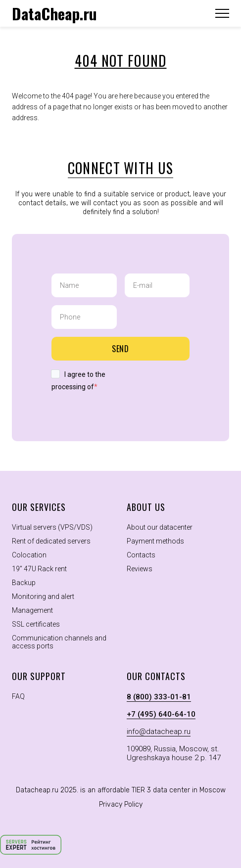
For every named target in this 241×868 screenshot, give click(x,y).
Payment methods (155, 541)
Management (32, 610)
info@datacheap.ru (159, 731)
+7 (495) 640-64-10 (161, 714)
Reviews (140, 569)
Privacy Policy (121, 804)
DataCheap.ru (54, 13)
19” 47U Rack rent (39, 569)
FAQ (18, 696)
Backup (24, 583)
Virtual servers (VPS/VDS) (52, 527)
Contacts (141, 555)
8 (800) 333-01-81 (159, 697)
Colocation (29, 555)
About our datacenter (160, 527)
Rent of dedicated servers (51, 541)
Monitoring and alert (43, 596)
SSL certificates (36, 624)
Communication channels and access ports (59, 642)
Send (121, 349)
